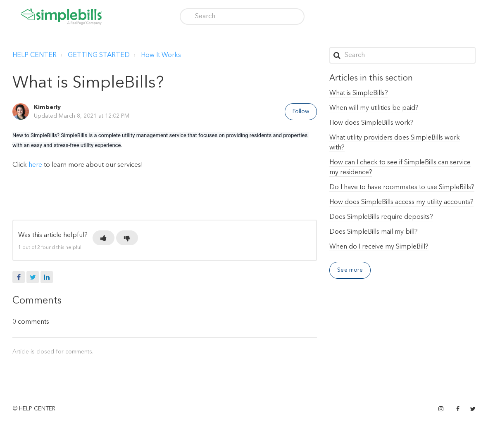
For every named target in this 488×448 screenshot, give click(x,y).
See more (350, 270)
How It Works (161, 55)
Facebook (19, 277)
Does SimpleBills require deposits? (381, 217)
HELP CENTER (35, 55)
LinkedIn (47, 277)
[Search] (242, 17)
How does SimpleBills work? (371, 123)
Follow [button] (301, 111)
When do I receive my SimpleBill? (379, 247)
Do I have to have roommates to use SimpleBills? (402, 187)
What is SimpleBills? (359, 93)
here (36, 165)
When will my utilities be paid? (374, 108)
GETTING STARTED (99, 55)
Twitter (33, 277)
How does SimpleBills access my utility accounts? (401, 202)
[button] (104, 238)
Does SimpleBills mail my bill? (374, 232)
